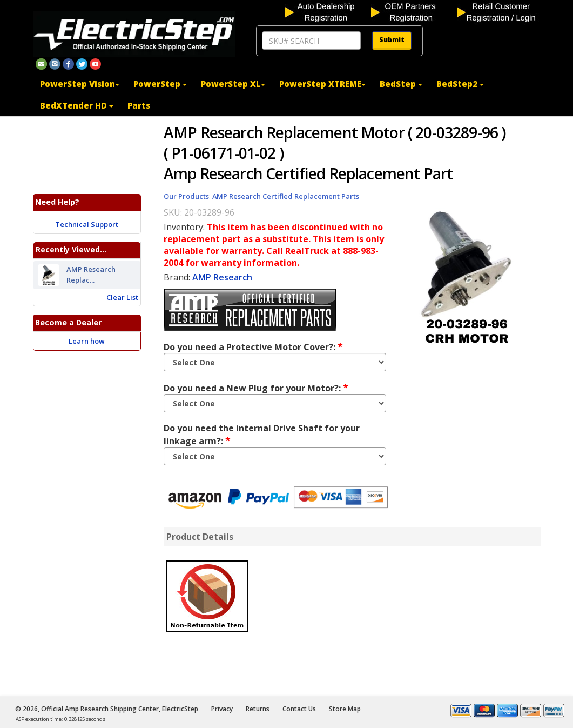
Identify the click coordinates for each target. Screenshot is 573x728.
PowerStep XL (233, 84)
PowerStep (160, 84)
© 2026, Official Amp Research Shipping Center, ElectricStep (107, 709)
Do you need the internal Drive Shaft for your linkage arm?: (262, 435)
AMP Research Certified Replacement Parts (286, 196)
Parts (139, 105)
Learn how (87, 341)
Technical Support (87, 224)
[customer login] (499, 11)
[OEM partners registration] (413, 11)
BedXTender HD (77, 105)
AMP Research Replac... (91, 275)
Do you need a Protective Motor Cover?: (253, 346)
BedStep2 (460, 84)
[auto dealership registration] (327, 11)
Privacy (222, 709)
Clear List (122, 297)
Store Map (345, 709)
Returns (258, 709)
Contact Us (299, 709)
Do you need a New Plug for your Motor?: (256, 388)
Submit (392, 40)
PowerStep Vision (80, 84)
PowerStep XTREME (322, 84)
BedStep (401, 84)
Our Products (186, 196)
